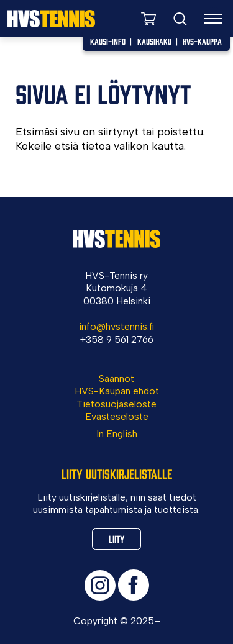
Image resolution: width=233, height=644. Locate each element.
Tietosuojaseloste (116, 404)
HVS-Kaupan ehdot (117, 391)
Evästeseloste (117, 416)
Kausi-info (108, 41)
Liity (116, 538)
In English (117, 434)
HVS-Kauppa (202, 41)
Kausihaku (154, 41)
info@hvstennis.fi (116, 326)
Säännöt (116, 379)
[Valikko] (214, 18)
